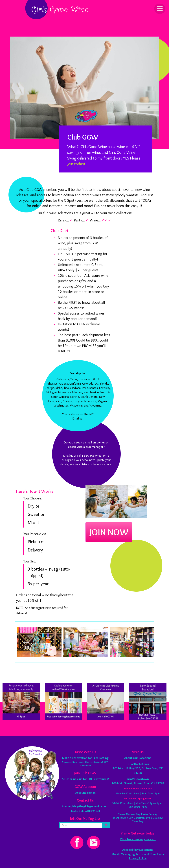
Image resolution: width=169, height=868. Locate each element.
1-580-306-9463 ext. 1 (96, 456)
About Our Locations (138, 758)
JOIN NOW (109, 532)
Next (143, 642)
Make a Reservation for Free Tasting (85, 758)
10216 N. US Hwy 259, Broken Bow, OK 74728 (138, 768)
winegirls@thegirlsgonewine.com (86, 806)
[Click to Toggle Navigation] (160, 9)
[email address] (81, 825)
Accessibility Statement (138, 850)
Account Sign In (85, 793)
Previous (26, 642)
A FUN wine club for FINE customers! (85, 779)
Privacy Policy (138, 858)
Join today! (76, 164)
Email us (68, 456)
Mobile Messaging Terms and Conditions (138, 854)
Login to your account (78, 460)
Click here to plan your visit (138, 839)
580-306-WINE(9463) (87, 811)
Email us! (78, 418)
